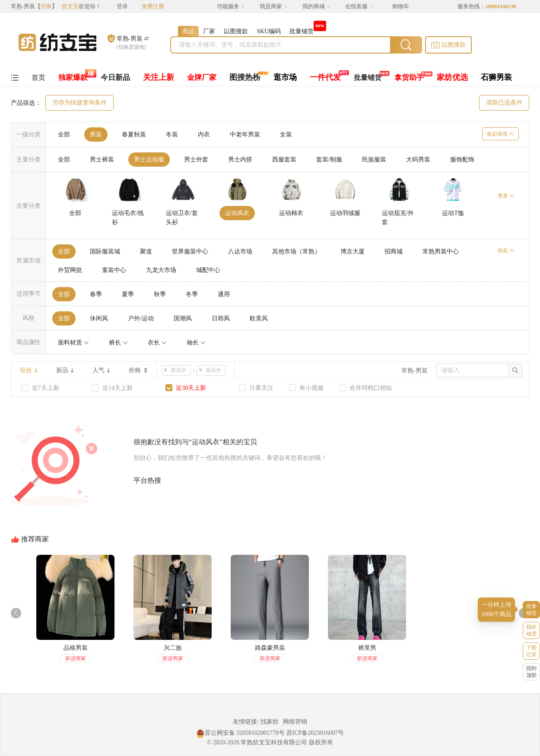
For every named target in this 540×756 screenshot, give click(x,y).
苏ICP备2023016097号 (315, 733)
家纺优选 (452, 77)
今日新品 (115, 77)
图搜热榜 (245, 77)
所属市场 (29, 261)
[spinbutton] (179, 370)
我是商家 (273, 6)
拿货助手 (409, 77)
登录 (122, 6)
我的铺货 (531, 630)
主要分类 (29, 160)
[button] (448, 45)
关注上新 (159, 77)
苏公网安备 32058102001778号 (241, 733)
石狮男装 (496, 77)
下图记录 (531, 651)
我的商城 (316, 6)
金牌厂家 (202, 77)
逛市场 (285, 77)
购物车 (401, 6)
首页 (38, 77)
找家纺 (270, 722)
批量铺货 (368, 77)
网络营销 (295, 722)
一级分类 (29, 134)
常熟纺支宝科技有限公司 (274, 742)
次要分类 (29, 206)
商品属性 (29, 342)
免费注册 (153, 6)
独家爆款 (73, 77)
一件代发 (325, 77)
